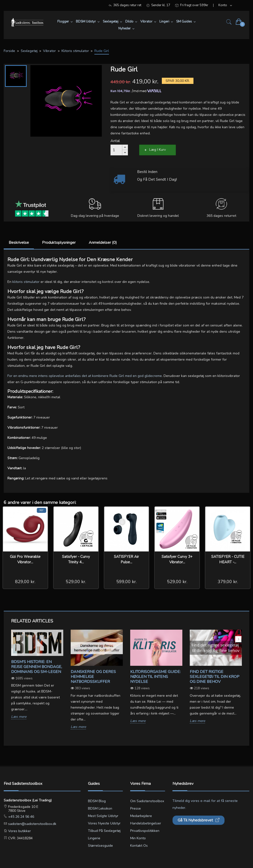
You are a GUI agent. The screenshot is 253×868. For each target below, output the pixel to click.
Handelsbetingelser (146, 823)
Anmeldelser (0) (103, 243)
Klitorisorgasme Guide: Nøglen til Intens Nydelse (155, 677)
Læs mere (19, 717)
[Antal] (116, 150)
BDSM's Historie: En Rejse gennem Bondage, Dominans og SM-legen (37, 667)
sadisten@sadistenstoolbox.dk (32, 824)
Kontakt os (139, 846)
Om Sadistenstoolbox (147, 801)
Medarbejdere (141, 816)
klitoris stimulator (26, 282)
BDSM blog (97, 801)
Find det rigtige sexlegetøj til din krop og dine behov (215, 677)
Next (238, 639)
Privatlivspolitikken (145, 831)
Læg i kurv (158, 150)
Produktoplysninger (59, 243)
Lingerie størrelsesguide (100, 842)
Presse (136, 808)
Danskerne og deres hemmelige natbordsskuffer (93, 677)
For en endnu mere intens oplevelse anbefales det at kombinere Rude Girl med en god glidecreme (85, 376)
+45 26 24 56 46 (21, 817)
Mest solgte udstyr (103, 816)
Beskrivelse (19, 243)
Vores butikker (19, 831)
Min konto (138, 838)
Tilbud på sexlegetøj (104, 831)
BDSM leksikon (100, 808)
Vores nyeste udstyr (104, 823)
